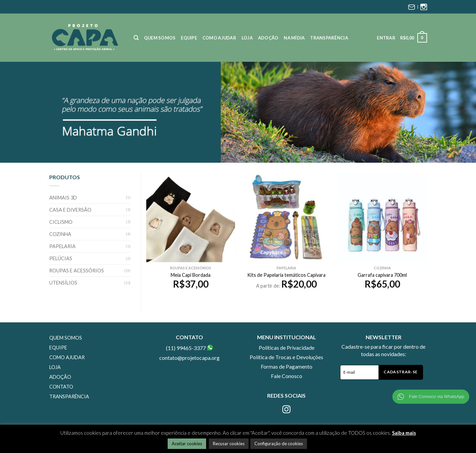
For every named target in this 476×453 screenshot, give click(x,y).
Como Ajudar (219, 38)
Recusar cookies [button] (229, 444)
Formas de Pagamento (287, 366)
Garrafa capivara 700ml (382, 275)
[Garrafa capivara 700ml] (382, 218)
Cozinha (60, 234)
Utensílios (63, 283)
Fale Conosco (287, 376)
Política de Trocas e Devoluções (286, 357)
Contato (61, 387)
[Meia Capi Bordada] (191, 218)
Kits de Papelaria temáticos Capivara (286, 275)
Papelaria (62, 246)
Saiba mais (404, 433)
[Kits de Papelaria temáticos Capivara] (287, 218)
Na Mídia (294, 38)
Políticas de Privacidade (287, 348)
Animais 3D (63, 198)
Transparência (329, 38)
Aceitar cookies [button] (187, 444)
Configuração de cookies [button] (279, 444)
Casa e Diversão (70, 210)
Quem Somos (160, 38)
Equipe (189, 38)
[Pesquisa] (136, 38)
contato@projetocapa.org (189, 358)
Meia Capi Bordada (191, 275)
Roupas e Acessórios (77, 271)
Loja (247, 38)
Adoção (268, 38)
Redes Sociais (286, 395)
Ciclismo (61, 222)
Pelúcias (61, 258)
